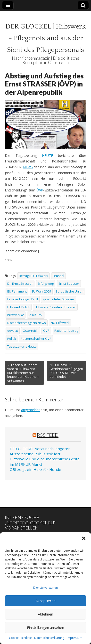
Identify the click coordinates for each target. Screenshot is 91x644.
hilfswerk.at (16, 315)
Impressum (74, 638)
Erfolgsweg (46, 284)
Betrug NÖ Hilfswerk (33, 276)
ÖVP (40, 190)
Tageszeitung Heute (22, 346)
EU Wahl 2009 (41, 291)
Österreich (31, 331)
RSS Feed (48, 435)
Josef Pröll (36, 315)
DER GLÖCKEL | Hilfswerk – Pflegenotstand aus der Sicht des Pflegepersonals (45, 38)
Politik (12, 339)
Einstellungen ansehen (45, 627)
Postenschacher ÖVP (36, 339)
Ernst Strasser (69, 284)
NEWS (28, 167)
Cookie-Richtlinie (20, 638)
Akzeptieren (45, 601)
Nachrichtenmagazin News (27, 323)
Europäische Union (70, 291)
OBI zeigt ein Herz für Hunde (35, 469)
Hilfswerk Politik (19, 307)
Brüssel (58, 276)
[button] (84, 538)
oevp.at (13, 331)
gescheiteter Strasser (58, 299)
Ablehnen (45, 614)
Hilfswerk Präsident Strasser (55, 307)
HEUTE (47, 156)
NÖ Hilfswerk (60, 323)
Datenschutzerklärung (49, 638)
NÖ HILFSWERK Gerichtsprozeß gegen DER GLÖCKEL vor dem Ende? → (66, 371)
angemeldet (30, 410)
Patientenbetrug (66, 331)
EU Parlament (17, 291)
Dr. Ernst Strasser (20, 284)
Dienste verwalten (45, 588)
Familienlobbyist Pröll (23, 299)
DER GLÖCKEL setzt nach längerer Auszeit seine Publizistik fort (40, 451)
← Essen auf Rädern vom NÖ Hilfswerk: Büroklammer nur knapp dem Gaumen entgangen (23, 373)
